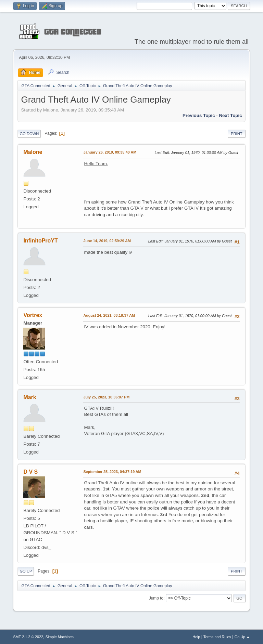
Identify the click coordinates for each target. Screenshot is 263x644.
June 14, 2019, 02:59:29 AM (107, 241)
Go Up (26, 571)
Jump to (156, 598)
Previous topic (199, 115)
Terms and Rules (217, 637)
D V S (30, 472)
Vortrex (33, 315)
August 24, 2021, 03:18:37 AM (109, 315)
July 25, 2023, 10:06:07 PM (106, 397)
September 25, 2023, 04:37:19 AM (112, 472)
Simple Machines (60, 637)
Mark (30, 397)
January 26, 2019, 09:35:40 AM (110, 152)
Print (237, 134)
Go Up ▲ (242, 637)
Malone (33, 152)
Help (196, 637)
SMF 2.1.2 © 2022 (28, 637)
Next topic (230, 115)
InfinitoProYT (40, 241)
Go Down (29, 134)
